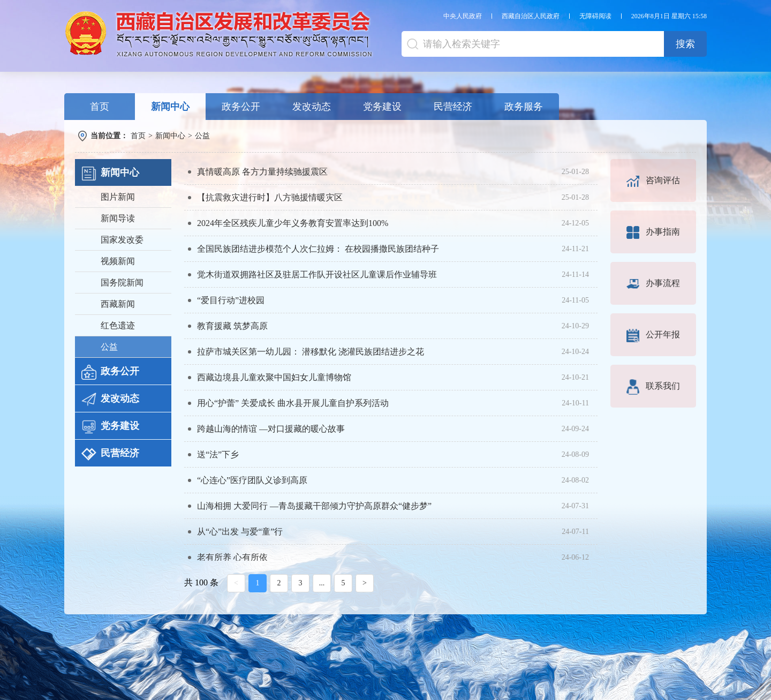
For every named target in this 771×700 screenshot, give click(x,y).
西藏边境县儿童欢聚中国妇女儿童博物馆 (274, 377)
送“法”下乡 (218, 454)
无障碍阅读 (595, 16)
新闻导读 (118, 218)
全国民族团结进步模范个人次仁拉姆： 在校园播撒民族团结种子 (318, 249)
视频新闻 (118, 261)
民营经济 (453, 107)
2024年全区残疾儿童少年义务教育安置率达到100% (293, 223)
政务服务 (524, 107)
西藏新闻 (118, 304)
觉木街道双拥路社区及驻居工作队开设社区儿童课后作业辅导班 (317, 274)
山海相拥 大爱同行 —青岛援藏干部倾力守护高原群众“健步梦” (314, 506)
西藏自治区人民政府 (531, 16)
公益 (202, 136)
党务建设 (382, 107)
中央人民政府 (463, 16)
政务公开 (241, 107)
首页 (100, 107)
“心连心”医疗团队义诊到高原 (252, 480)
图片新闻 (118, 197)
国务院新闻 (122, 283)
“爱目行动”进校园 (231, 300)
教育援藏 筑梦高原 (232, 326)
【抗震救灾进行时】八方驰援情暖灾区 (270, 197)
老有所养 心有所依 (232, 557)
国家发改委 (122, 240)
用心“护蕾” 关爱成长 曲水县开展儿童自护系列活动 (293, 403)
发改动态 (312, 107)
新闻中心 (170, 107)
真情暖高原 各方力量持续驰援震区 (262, 172)
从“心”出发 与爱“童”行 (240, 532)
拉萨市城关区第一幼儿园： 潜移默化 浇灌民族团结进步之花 (311, 352)
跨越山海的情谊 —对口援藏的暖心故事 (271, 429)
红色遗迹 (118, 325)
